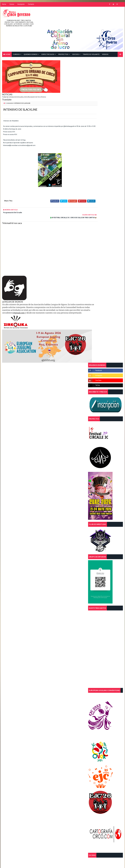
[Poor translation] (8, 837)
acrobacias (49, 731)
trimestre (49, 760)
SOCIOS (75, 35)
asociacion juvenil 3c (52, 734)
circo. (47, 738)
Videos (105, 35)
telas (47, 753)
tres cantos (62, 757)
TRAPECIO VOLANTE (91, 35)
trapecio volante (60, 753)
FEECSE (69, 745)
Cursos (12, 5)
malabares (58, 749)
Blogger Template (42, 819)
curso (58, 738)
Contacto (31, 5)
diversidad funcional (52, 742)
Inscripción (21, 5)
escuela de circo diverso (54, 745)
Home (4, 5)
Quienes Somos (30, 35)
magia (47, 749)
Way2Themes (20, 819)
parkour (70, 749)
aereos (61, 731)
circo (68, 734)
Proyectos (63, 35)
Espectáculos (48, 35)
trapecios (49, 757)
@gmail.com (50, 292)
